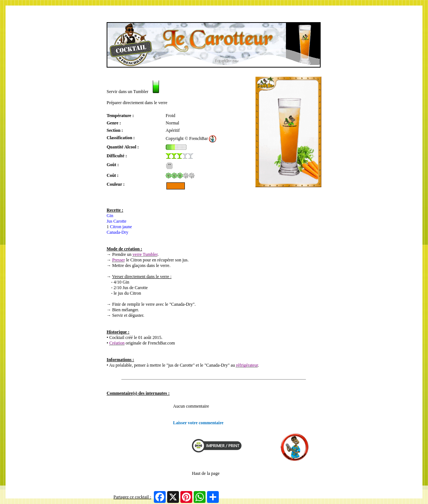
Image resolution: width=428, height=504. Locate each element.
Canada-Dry (118, 232)
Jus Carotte (117, 221)
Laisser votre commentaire (198, 423)
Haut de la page (206, 473)
